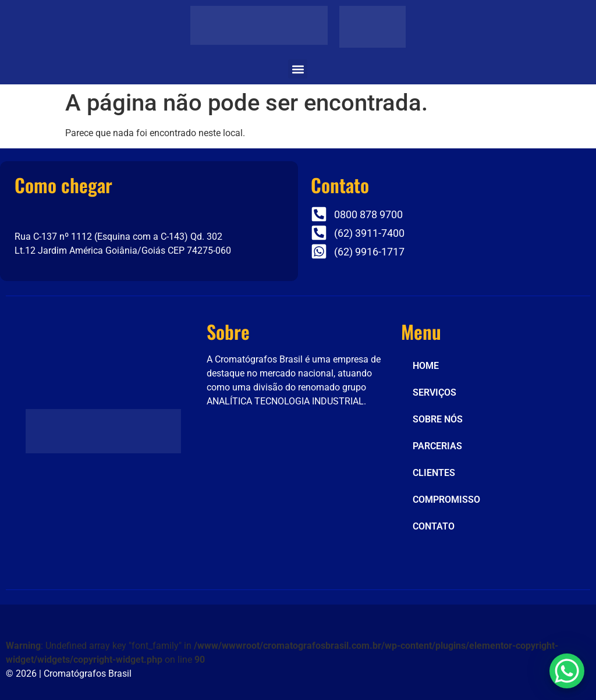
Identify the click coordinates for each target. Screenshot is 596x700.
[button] (298, 69)
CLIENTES (434, 473)
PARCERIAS (437, 446)
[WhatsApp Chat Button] (567, 671)
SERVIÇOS (434, 392)
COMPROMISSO (446, 500)
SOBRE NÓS (438, 419)
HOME (426, 366)
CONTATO (434, 526)
